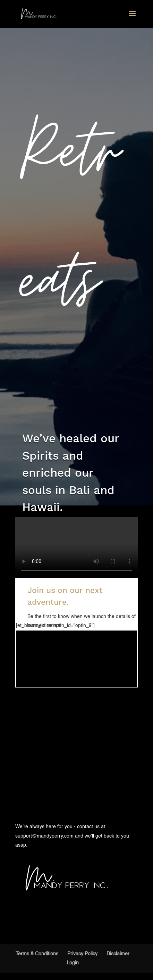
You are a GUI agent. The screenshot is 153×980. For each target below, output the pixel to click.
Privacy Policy (82, 954)
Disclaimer (118, 954)
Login (73, 963)
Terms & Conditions (37, 954)
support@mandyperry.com (44, 836)
